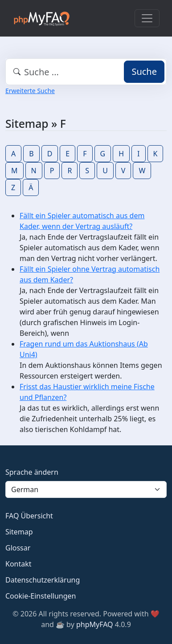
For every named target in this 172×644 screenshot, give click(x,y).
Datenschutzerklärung (43, 580)
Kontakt (18, 564)
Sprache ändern (32, 472)
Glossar (18, 548)
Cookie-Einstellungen (41, 596)
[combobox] (86, 72)
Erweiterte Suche (30, 91)
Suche (144, 71)
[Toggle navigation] (147, 18)
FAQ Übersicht (29, 516)
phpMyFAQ (95, 624)
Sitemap (19, 532)
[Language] (86, 489)
